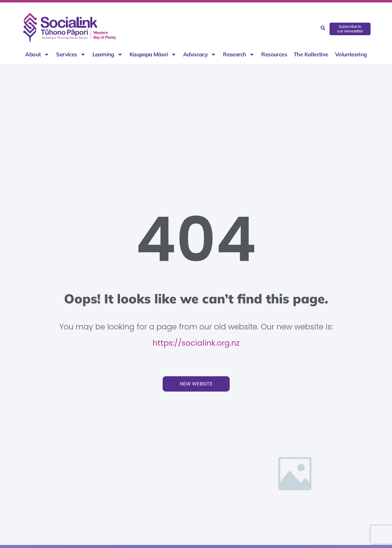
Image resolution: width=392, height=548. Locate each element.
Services (71, 54)
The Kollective (311, 54)
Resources (274, 54)
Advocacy (200, 54)
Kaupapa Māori (153, 54)
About (37, 54)
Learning (108, 54)
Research (239, 54)
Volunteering (351, 54)
